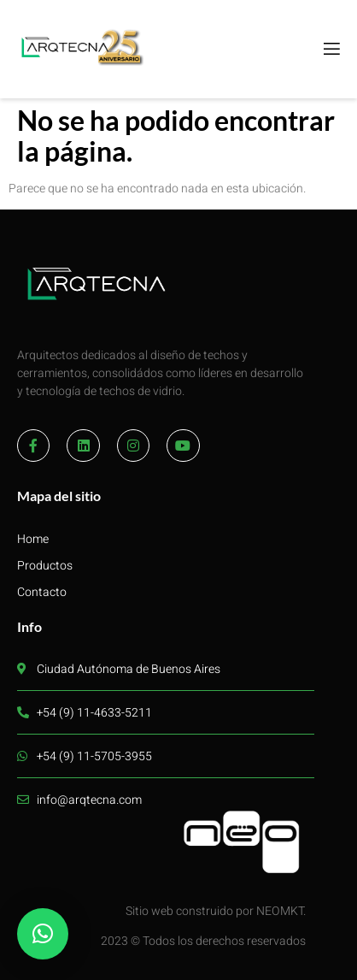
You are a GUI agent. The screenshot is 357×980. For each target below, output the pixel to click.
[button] (43, 934)
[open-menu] (331, 50)
